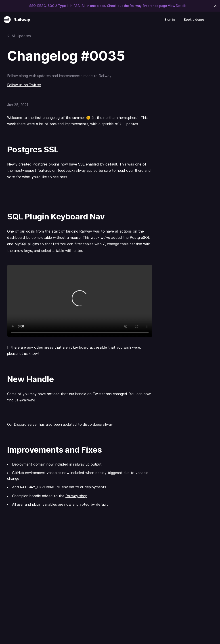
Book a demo (194, 19)
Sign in (170, 19)
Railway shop (76, 496)
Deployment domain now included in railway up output (57, 464)
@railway (27, 400)
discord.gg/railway (98, 424)
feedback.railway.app (75, 170)
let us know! (29, 354)
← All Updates (19, 36)
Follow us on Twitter (24, 85)
